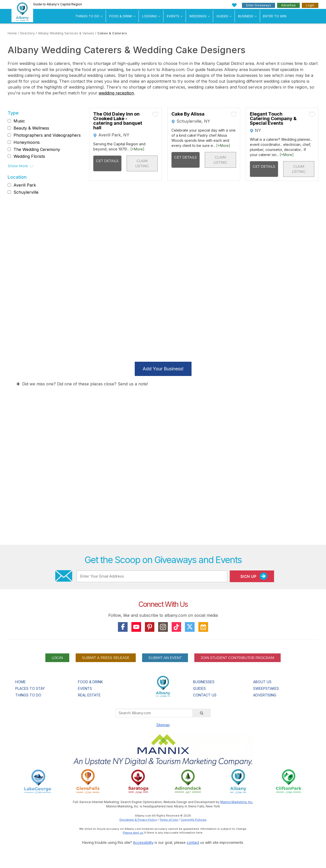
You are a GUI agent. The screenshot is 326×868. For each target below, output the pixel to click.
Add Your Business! (163, 369)
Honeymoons (27, 142)
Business (246, 16)
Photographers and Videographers (47, 135)
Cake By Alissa (188, 114)
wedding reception (116, 93)
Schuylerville (26, 192)
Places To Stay (30, 688)
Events (173, 16)
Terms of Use (169, 820)
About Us (262, 682)
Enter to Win (275, 16)
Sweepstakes (266, 688)
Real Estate (89, 695)
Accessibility (143, 842)
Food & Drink (121, 16)
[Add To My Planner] (155, 114)
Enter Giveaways (259, 5)
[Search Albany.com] (154, 713)
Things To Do (87, 16)
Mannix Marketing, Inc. (237, 802)
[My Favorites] (234, 5)
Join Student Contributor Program (237, 658)
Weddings (198, 16)
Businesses (204, 682)
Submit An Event (165, 658)
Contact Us (205, 695)
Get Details (107, 161)
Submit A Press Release (106, 658)
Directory (27, 33)
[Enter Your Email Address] (152, 576)
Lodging (150, 16)
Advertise (288, 5)
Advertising (265, 695)
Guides (222, 16)
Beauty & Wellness (31, 128)
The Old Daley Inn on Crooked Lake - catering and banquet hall (118, 121)
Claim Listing (142, 163)
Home (12, 33)
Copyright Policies (194, 820)
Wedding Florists (29, 156)
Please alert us (133, 833)
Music (19, 121)
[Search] (202, 713)
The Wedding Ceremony (37, 149)
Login (310, 5)
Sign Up (254, 576)
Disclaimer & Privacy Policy (138, 820)
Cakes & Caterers (112, 33)
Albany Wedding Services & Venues (66, 33)
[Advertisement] (163, 483)
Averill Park (25, 185)
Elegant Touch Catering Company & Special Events (273, 119)
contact (193, 842)
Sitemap (163, 725)
